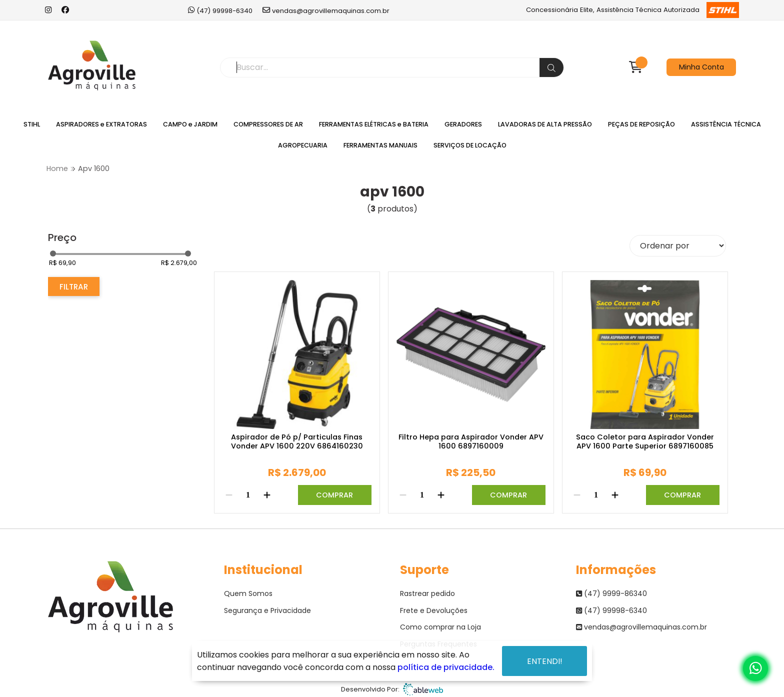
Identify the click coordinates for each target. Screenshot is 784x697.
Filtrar (74, 287)
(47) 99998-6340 (220, 10)
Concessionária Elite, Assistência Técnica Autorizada (632, 10)
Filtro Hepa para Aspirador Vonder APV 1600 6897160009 (471, 442)
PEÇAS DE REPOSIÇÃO (641, 124)
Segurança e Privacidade (267, 610)
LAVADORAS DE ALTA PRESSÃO (545, 124)
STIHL (32, 124)
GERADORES (463, 124)
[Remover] (229, 495)
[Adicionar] (267, 495)
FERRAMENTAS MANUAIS (380, 145)
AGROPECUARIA (303, 145)
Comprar (334, 495)
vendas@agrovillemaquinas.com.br (326, 10)
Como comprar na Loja (440, 627)
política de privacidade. (446, 667)
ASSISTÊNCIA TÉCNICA (726, 124)
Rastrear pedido (427, 593)
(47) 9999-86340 (611, 593)
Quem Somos (248, 593)
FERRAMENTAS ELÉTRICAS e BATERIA (374, 124)
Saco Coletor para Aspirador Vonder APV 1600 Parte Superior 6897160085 (645, 442)
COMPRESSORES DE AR (268, 124)
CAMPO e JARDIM (190, 124)
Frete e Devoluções (434, 610)
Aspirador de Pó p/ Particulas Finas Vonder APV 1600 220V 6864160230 (297, 442)
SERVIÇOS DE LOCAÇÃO (470, 145)
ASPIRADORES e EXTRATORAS (101, 124)
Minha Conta (701, 67)
